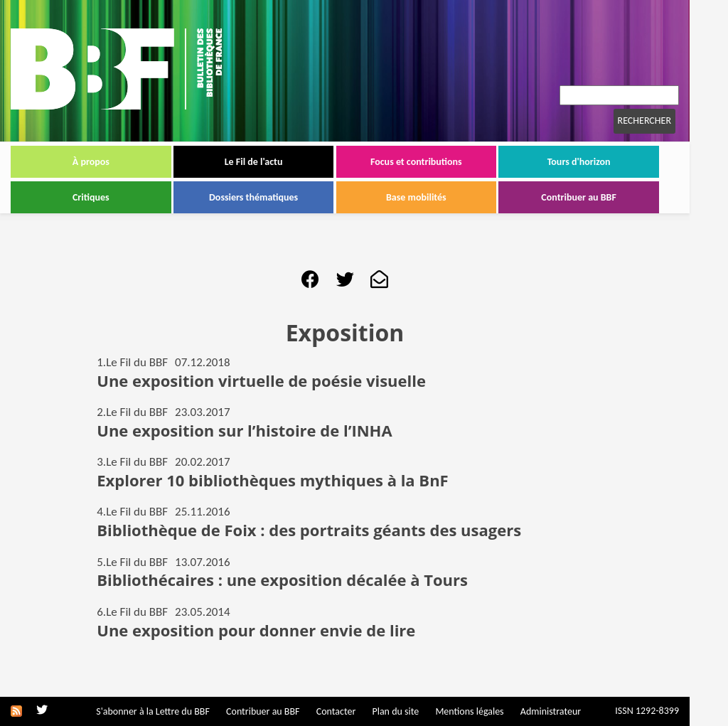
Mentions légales (469, 711)
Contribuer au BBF (579, 197)
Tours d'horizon (579, 162)
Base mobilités (416, 197)
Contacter (336, 711)
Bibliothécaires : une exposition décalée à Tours (282, 580)
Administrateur (551, 711)
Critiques (91, 197)
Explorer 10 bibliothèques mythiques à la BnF (272, 480)
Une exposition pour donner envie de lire (256, 630)
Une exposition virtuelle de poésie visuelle (261, 380)
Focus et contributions (416, 162)
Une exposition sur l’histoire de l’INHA (244, 430)
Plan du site (395, 711)
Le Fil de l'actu (254, 162)
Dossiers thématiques (253, 197)
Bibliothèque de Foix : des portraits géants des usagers (309, 530)
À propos (91, 162)
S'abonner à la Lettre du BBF (153, 711)
